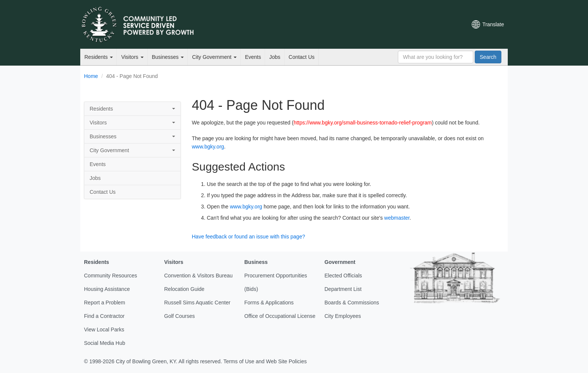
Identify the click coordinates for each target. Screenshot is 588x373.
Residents (99, 57)
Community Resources (111, 276)
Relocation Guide (184, 289)
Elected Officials (343, 276)
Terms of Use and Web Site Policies (265, 361)
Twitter (395, 24)
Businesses (168, 57)
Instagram (433, 24)
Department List (343, 289)
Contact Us (302, 57)
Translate (493, 24)
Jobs (275, 57)
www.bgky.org (208, 147)
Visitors (132, 57)
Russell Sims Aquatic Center (197, 303)
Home (91, 76)
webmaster (397, 218)
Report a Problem (105, 303)
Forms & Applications (269, 303)
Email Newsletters (382, 24)
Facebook (408, 24)
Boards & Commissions (352, 303)
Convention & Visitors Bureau (199, 276)
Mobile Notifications (446, 24)
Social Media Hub (105, 343)
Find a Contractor (104, 316)
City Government (214, 57)
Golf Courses (180, 316)
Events (253, 57)
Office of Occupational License (280, 316)
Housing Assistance (107, 289)
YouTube (420, 24)
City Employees (343, 316)
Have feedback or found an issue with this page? (249, 237)
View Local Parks (104, 330)
